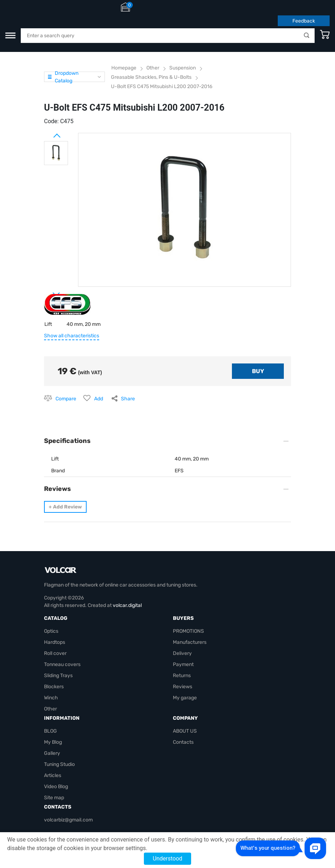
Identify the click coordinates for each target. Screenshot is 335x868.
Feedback (304, 21)
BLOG (50, 731)
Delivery (182, 653)
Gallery (52, 753)
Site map (54, 798)
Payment (183, 664)
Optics (51, 631)
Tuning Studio (59, 764)
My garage (185, 698)
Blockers (54, 687)
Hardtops (55, 642)
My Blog (53, 742)
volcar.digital (127, 605)
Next (48, 291)
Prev (48, 133)
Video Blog (56, 787)
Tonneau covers (62, 664)
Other (50, 709)
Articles (53, 775)
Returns (182, 676)
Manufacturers (190, 642)
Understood (168, 859)
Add (99, 399)
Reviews (183, 687)
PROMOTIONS (188, 631)
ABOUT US (185, 731)
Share (128, 399)
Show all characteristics (72, 336)
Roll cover (55, 653)
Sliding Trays (58, 676)
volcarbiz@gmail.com (68, 820)
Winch (51, 698)
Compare (66, 399)
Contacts (183, 742)
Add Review (65, 507)
